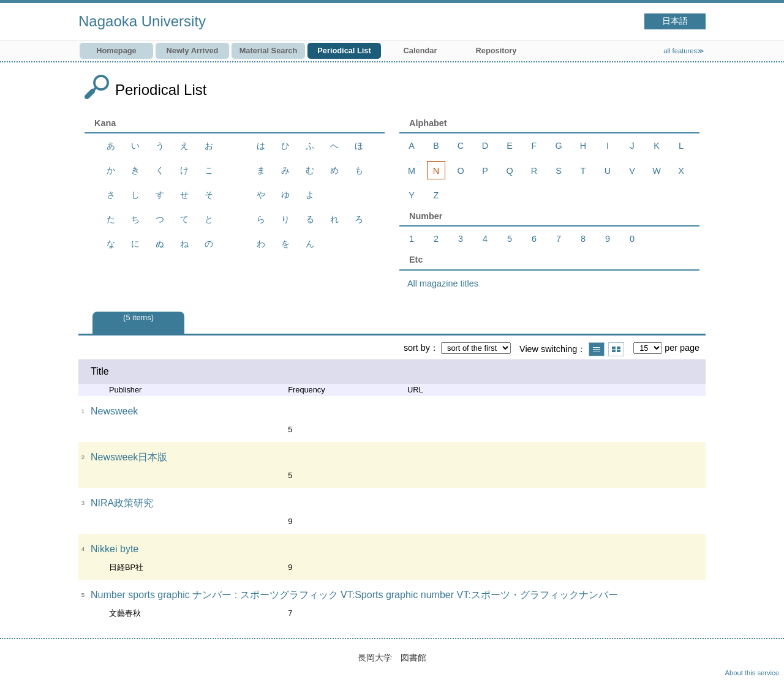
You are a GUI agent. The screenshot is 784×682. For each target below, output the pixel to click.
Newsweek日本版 (129, 457)
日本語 (675, 21)
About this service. (753, 673)
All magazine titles (443, 283)
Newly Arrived (193, 51)
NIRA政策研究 (122, 503)
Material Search (269, 51)
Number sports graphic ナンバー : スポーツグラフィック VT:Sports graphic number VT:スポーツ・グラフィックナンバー (354, 595)
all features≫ (684, 51)
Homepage (116, 51)
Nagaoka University (142, 21)
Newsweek (114, 411)
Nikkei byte (115, 549)
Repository (496, 51)
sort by (417, 348)
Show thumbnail (616, 349)
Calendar (420, 51)
